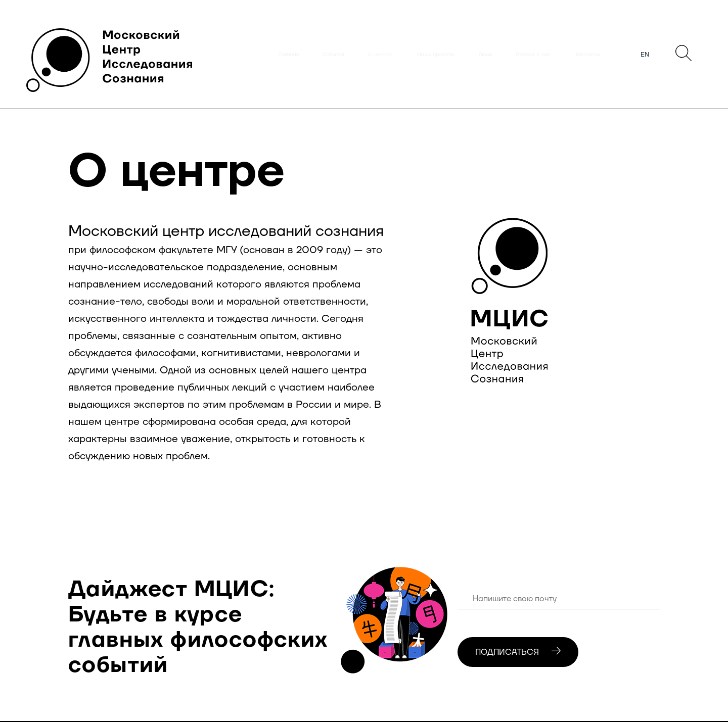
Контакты (588, 55)
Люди (485, 55)
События (333, 55)
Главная (289, 55)
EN (645, 55)
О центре (380, 55)
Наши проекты (436, 55)
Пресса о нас (533, 55)
